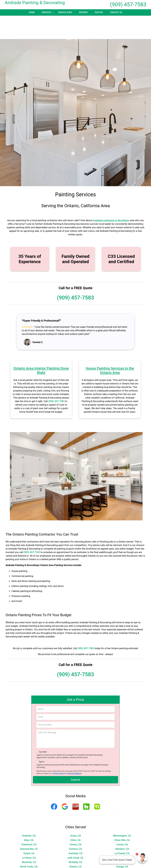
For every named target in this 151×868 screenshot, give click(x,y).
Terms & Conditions (74, 750)
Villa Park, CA (29, 861)
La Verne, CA (29, 834)
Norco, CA (122, 839)
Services (48, 13)
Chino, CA (75, 817)
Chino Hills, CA (122, 817)
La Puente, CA (122, 830)
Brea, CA (29, 817)
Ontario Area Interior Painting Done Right (41, 347)
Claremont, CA (29, 821)
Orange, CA (122, 843)
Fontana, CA (76, 826)
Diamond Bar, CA (29, 826)
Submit (75, 756)
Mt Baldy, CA (76, 839)
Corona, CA (75, 821)
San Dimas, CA (29, 856)
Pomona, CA (75, 848)
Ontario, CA (75, 843)
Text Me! (43, 728)
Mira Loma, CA (122, 834)
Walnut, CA (75, 861)
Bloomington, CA (122, 812)
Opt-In (42, 738)
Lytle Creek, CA (75, 834)
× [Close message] (133, 857)
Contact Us (116, 12)
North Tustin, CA (29, 843)
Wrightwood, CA (76, 865)
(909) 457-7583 (128, 5)
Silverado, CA (76, 856)
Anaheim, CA (29, 812)
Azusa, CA (75, 812)
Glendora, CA (122, 826)
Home (32, 12)
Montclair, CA (29, 839)
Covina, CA (122, 821)
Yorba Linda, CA (122, 865)
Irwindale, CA (75, 830)
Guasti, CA (29, 830)
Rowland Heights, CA (122, 852)
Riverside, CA (76, 852)
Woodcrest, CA (29, 865)
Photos (99, 12)
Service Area (65, 12)
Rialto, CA (29, 852)
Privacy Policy (59, 750)
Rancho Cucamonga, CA (122, 848)
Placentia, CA (29, 848)
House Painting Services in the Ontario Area (110, 347)
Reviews (83, 12)
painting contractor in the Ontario (112, 197)
